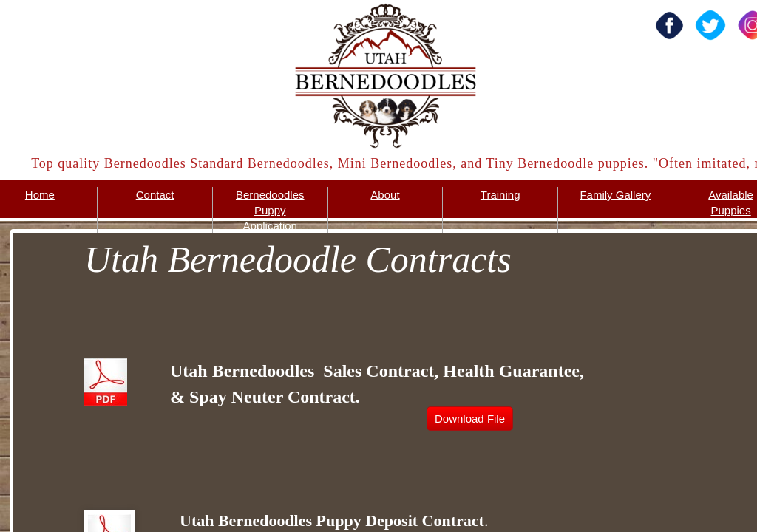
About (385, 195)
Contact (155, 195)
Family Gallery (615, 195)
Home (40, 195)
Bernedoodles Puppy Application (270, 210)
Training (500, 195)
